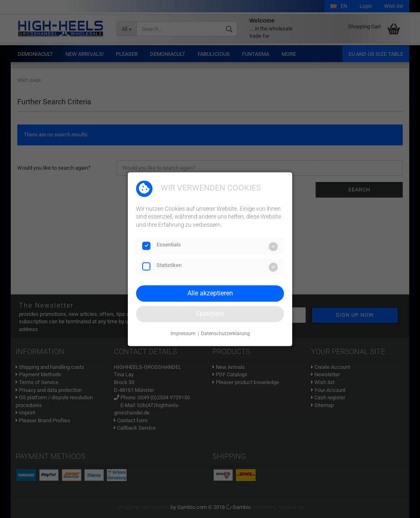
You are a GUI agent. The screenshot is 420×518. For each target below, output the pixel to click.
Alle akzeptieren (210, 293)
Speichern (210, 314)
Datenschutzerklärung (225, 334)
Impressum (183, 334)
